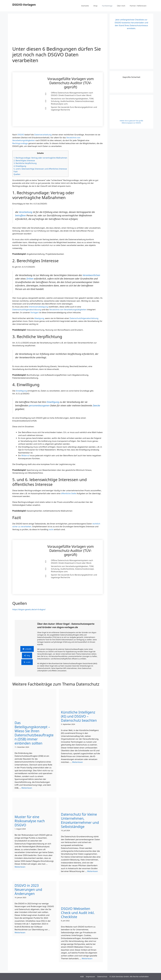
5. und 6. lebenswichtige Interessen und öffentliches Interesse (40, 169)
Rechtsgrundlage (20, 143)
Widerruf (25, 455)
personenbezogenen (39, 405)
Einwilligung (21, 391)
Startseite (85, 6)
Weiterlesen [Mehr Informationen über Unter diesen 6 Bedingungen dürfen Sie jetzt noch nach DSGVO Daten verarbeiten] (27, 788)
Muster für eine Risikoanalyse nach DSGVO (30, 821)
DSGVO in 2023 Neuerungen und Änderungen (28, 890)
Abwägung (39, 318)
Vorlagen (35, 312)
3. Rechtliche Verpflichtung (25, 163)
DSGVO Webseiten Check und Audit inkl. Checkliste (78, 913)
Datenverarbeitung (43, 135)
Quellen (17, 174)
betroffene (21, 215)
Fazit (16, 172)
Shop (95, 6)
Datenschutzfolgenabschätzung (27, 309)
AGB (82, 976)
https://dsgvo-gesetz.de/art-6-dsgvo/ (29, 609)
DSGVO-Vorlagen (24, 5)
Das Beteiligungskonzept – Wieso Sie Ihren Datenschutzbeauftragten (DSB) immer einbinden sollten (34, 733)
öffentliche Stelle (69, 493)
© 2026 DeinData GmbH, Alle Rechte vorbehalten (129, 976)
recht (51, 529)
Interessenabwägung (38, 307)
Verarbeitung (26, 212)
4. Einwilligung (20, 166)
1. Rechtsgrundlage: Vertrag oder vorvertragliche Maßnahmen (40, 158)
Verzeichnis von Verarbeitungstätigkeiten (68, 309)
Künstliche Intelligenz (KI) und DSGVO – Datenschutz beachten (79, 716)
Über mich (121, 6)
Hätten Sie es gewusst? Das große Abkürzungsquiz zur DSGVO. (131, 122)
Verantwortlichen (91, 275)
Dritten (30, 279)
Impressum (90, 976)
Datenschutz (102, 976)
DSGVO (21, 135)
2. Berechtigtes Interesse (24, 161)
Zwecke (96, 405)
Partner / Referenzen (138, 6)
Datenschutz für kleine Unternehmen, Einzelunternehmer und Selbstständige (80, 820)
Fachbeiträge (107, 6)
